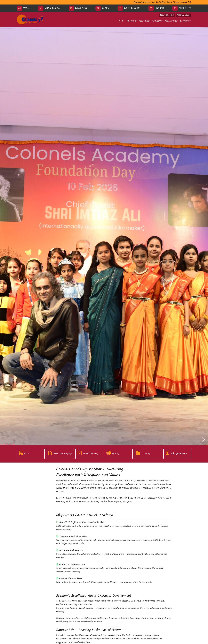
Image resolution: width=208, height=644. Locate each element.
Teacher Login (183, 15)
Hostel (27, 454)
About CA (131, 21)
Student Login (167, 15)
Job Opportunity (179, 454)
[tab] (1, 444)
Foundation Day (90, 454)
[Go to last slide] (195, 440)
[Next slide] (204, 440)
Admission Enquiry (62, 454)
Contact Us (185, 21)
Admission (157, 21)
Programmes (171, 21)
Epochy (116, 454)
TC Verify (146, 454)
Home (122, 21)
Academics (144, 21)
